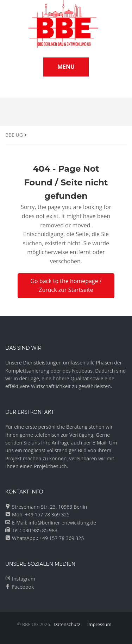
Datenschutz (67, 624)
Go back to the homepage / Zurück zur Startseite (66, 286)
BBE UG (14, 135)
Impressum (99, 624)
